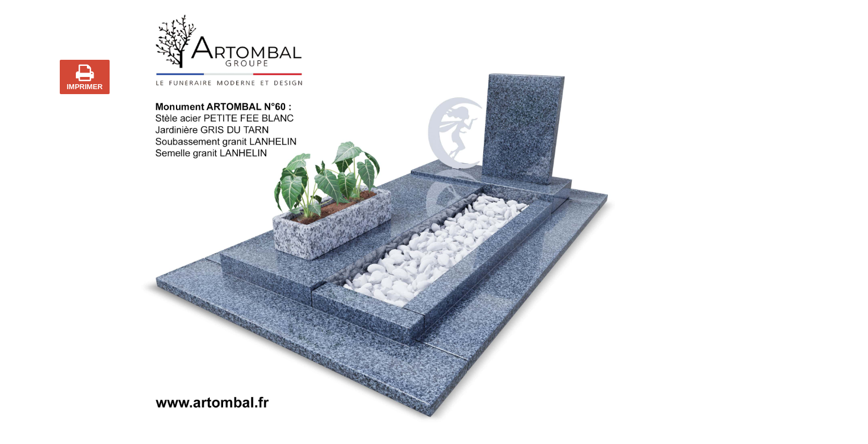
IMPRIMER (85, 77)
